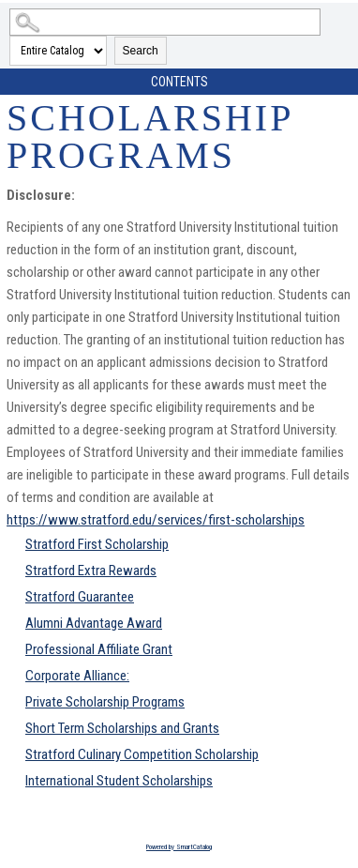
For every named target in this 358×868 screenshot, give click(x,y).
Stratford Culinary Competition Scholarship (142, 754)
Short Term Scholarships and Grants (122, 728)
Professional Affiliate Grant (99, 649)
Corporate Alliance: (77, 676)
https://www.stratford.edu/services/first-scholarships (156, 520)
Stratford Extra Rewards (91, 571)
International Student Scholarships (119, 781)
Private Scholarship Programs (105, 702)
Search (141, 51)
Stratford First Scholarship (97, 544)
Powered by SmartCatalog (179, 847)
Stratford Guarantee (80, 597)
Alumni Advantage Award (94, 623)
